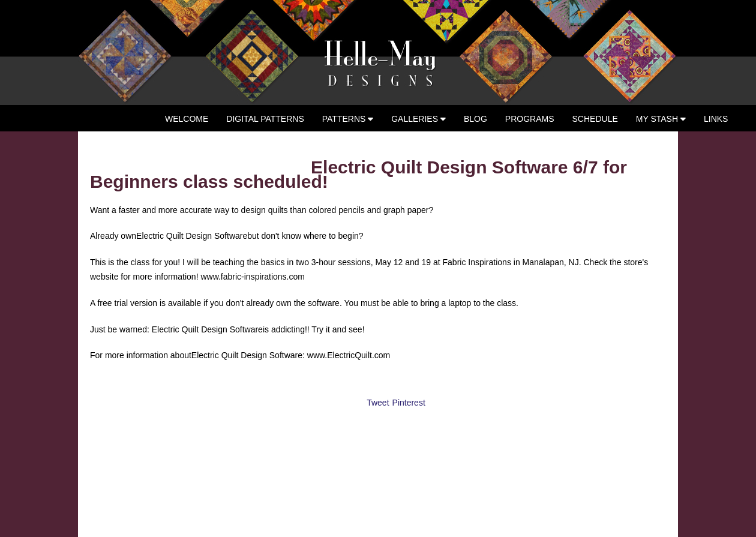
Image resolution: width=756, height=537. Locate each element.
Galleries (418, 119)
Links (716, 119)
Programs (530, 119)
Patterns (348, 119)
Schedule (595, 119)
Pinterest (409, 403)
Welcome (187, 119)
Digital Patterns (265, 119)
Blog (475, 119)
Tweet (378, 403)
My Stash (661, 119)
